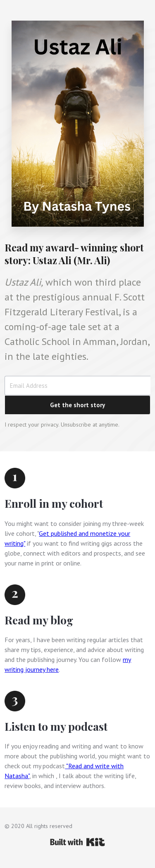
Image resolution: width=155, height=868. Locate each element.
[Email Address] (77, 386)
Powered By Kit (77, 842)
